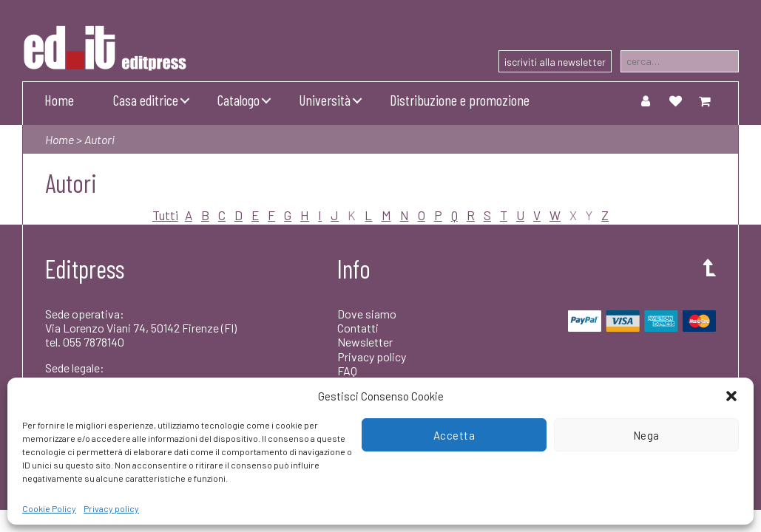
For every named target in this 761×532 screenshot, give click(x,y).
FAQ (347, 371)
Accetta (454, 435)
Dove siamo (367, 314)
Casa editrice (146, 100)
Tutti (165, 215)
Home (59, 100)
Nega (646, 435)
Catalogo (239, 100)
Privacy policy (111, 508)
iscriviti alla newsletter (555, 62)
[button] (731, 396)
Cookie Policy (49, 508)
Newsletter (365, 342)
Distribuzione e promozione (460, 100)
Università (325, 100)
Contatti (358, 328)
